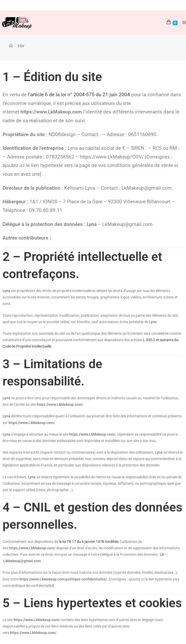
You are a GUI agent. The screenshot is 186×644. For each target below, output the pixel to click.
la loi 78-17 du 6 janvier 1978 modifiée (89, 542)
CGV (21, 46)
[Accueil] (11, 46)
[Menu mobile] (182, 23)
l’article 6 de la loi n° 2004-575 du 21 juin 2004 (79, 95)
